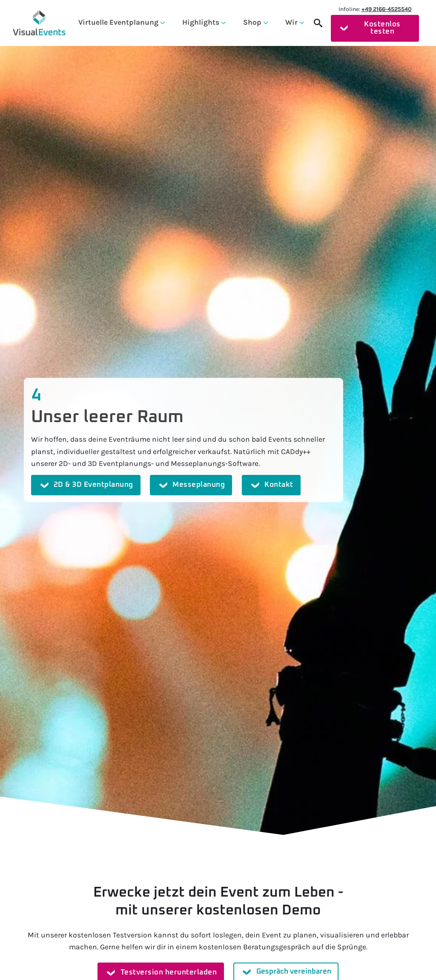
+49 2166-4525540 (387, 9)
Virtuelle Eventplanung (118, 22)
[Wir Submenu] (301, 22)
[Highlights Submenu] (223, 22)
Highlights (201, 22)
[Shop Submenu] (265, 22)
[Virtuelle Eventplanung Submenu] (162, 22)
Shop (252, 22)
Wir (291, 22)
